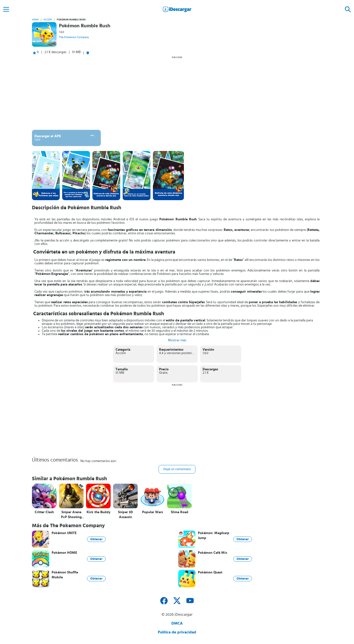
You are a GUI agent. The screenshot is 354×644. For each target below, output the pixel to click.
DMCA (177, 623)
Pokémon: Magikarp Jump (214, 536)
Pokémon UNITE (64, 533)
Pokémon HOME (64, 553)
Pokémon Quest (210, 572)
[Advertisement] (177, 93)
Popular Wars (153, 512)
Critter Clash (44, 512)
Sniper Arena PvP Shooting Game (71, 515)
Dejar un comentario (177, 469)
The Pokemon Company (74, 37)
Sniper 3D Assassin (125, 515)
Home (35, 20)
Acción (48, 20)
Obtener (96, 539)
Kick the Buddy (98, 512)
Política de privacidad (177, 632)
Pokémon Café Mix (213, 553)
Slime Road (180, 512)
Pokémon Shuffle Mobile (65, 575)
